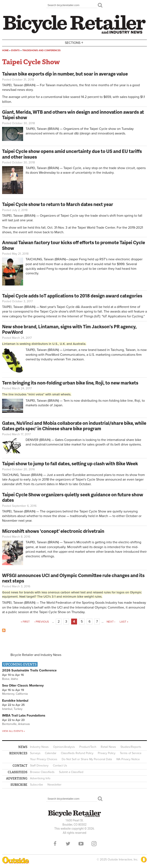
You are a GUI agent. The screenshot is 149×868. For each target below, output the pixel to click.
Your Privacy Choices (44, 759)
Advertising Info (40, 778)
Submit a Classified (71, 772)
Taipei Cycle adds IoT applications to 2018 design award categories (72, 296)
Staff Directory (39, 766)
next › (111, 622)
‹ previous (42, 622)
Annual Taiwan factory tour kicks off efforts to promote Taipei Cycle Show (74, 245)
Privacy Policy (107, 753)
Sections (74, 43)
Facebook (55, 844)
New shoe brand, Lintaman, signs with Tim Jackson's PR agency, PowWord (69, 329)
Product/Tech (88, 747)
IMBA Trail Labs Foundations (24, 716)
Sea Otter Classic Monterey (23, 686)
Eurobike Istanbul (15, 701)
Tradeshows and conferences (41, 50)
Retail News (108, 747)
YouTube (81, 844)
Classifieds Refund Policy (77, 753)
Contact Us (60, 766)
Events (15, 50)
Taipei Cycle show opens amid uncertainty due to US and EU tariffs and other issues (72, 154)
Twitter (68, 844)
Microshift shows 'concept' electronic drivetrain (53, 531)
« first (25, 622)
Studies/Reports (131, 747)
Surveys (35, 753)
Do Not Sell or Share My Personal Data (87, 759)
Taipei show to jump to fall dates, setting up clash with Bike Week (70, 463)
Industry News (39, 747)
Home (5, 50)
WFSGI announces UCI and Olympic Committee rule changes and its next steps (73, 578)
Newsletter (54, 785)
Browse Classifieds (42, 772)
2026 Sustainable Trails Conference (29, 670)
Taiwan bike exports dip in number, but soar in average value (65, 74)
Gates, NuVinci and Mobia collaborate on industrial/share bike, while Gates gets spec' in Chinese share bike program (74, 426)
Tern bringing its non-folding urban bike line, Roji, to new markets (70, 383)
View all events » (13, 731)
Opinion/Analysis (64, 747)
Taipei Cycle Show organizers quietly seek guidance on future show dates (73, 497)
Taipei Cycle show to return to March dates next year (58, 204)
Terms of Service (131, 753)
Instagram (94, 844)
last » (124, 622)
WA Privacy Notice (128, 759)
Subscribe (37, 785)
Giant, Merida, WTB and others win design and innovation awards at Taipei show (73, 115)
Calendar (51, 753)
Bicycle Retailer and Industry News (36, 655)
